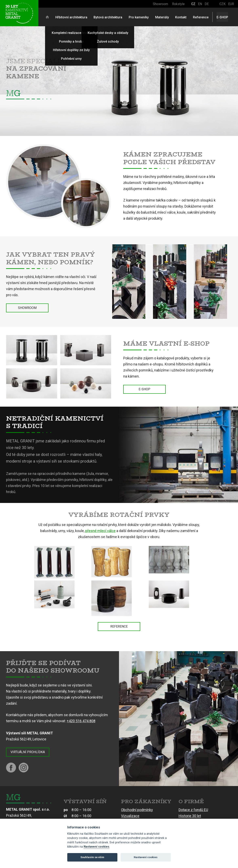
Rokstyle (178, 4)
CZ (193, 4)
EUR (231, 4)
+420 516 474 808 (81, 721)
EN (200, 4)
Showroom (161, 4)
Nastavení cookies (96, 847)
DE (207, 4)
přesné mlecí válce (100, 531)
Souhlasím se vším (92, 857)
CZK (222, 4)
